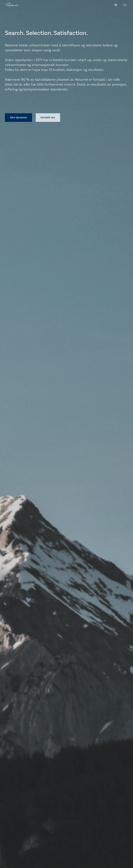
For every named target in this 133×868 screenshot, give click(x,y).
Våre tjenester (18, 117)
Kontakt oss (48, 117)
